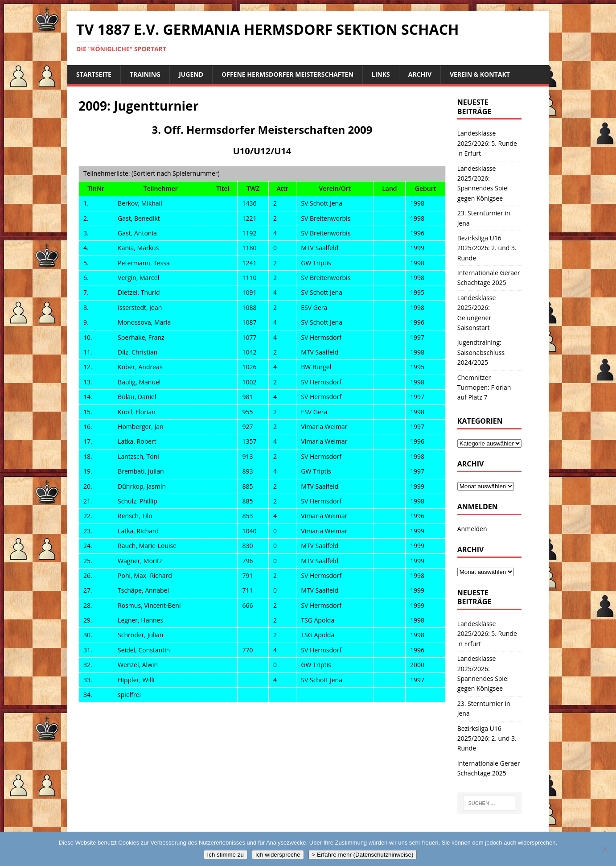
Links (381, 74)
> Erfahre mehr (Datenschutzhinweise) (363, 855)
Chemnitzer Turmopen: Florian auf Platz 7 (484, 388)
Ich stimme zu (226, 855)
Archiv (420, 74)
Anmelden (472, 529)
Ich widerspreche (278, 855)
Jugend (191, 74)
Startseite (94, 74)
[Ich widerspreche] (605, 849)
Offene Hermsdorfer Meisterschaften (287, 74)
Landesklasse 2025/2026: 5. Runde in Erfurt (487, 143)
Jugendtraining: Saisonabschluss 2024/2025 (481, 352)
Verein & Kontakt (480, 74)
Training (145, 74)
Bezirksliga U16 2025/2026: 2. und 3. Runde (487, 248)
